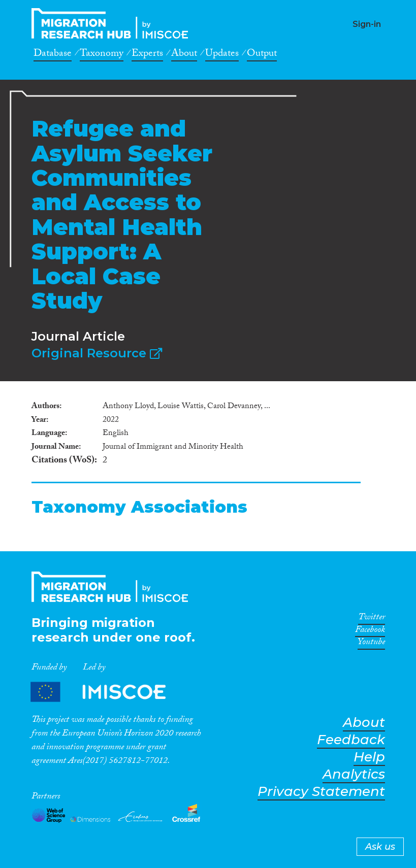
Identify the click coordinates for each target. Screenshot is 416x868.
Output (262, 55)
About (184, 55)
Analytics (354, 774)
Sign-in (367, 24)
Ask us (380, 847)
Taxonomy (102, 55)
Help (369, 757)
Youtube (371, 644)
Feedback (351, 740)
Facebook (370, 631)
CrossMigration (113, 23)
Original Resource (97, 353)
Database (53, 55)
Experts (147, 55)
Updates (222, 55)
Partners (107, 692)
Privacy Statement (321, 792)
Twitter (372, 619)
